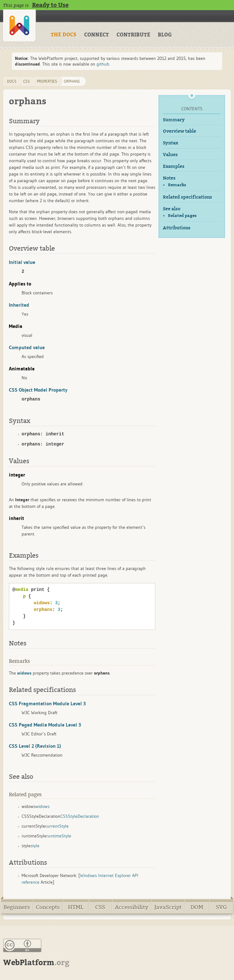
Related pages (182, 216)
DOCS (12, 81)
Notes (169, 178)
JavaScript (168, 907)
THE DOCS (64, 35)
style (35, 846)
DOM (197, 907)
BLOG (165, 35)
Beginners (17, 907)
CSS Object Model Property (38, 390)
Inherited (19, 305)
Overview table (180, 131)
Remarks (177, 185)
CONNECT (97, 35)
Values (170, 155)
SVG (221, 907)
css (27, 81)
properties (47, 81)
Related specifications (187, 197)
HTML (76, 907)
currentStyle (57, 826)
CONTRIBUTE (133, 35)
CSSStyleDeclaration (80, 816)
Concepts (48, 907)
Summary (174, 120)
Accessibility (132, 907)
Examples (174, 167)
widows (43, 806)
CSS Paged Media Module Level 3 (45, 725)
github (103, 64)
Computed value (27, 347)
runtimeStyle (59, 836)
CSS (100, 907)
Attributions (177, 228)
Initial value (22, 262)
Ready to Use (50, 5)
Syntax (170, 143)
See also (172, 209)
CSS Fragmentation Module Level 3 (47, 703)
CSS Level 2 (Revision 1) (35, 746)
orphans (72, 81)
